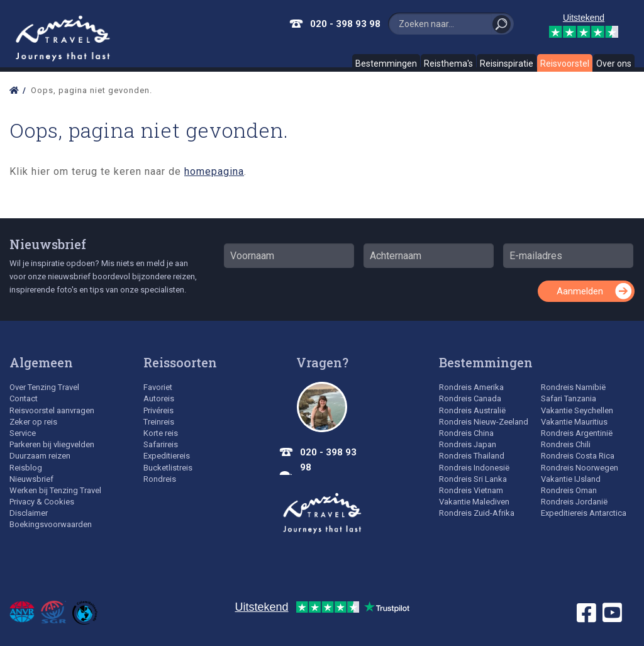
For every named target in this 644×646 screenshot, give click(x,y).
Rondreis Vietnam (471, 490)
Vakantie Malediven (474, 502)
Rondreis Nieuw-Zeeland (484, 422)
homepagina (214, 171)
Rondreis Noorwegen (580, 468)
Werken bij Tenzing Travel (55, 490)
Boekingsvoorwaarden (51, 524)
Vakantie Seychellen (577, 410)
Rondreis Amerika (471, 387)
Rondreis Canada (470, 398)
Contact (24, 398)
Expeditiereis (167, 456)
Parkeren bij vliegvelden (52, 444)
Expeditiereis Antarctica (584, 513)
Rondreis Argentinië (577, 433)
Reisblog (26, 468)
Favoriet (158, 387)
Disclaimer (29, 513)
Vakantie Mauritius (574, 422)
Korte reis (161, 433)
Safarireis (161, 444)
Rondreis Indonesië (474, 468)
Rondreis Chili (566, 444)
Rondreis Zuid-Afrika (477, 513)
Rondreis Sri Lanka (473, 479)
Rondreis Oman (569, 490)
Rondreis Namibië (573, 387)
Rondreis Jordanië (574, 502)
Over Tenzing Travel (44, 387)
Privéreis (158, 410)
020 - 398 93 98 (345, 24)
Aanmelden (580, 291)
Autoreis (159, 398)
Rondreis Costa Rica (578, 456)
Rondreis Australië (472, 410)
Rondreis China (466, 433)
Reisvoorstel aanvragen (52, 410)
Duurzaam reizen (40, 456)
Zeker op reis (33, 422)
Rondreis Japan (468, 444)
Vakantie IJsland (571, 479)
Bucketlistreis (168, 468)
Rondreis (160, 479)
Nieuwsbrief (48, 244)
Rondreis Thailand (472, 456)
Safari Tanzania (569, 398)
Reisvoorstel (565, 64)
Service (23, 433)
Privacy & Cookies (42, 502)
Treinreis (159, 422)
